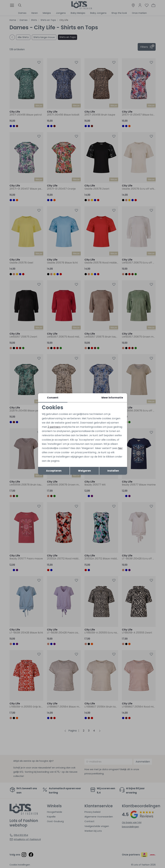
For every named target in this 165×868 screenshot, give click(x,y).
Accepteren (54, 471)
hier (120, 448)
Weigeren (84, 471)
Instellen (113, 471)
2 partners (54, 427)
